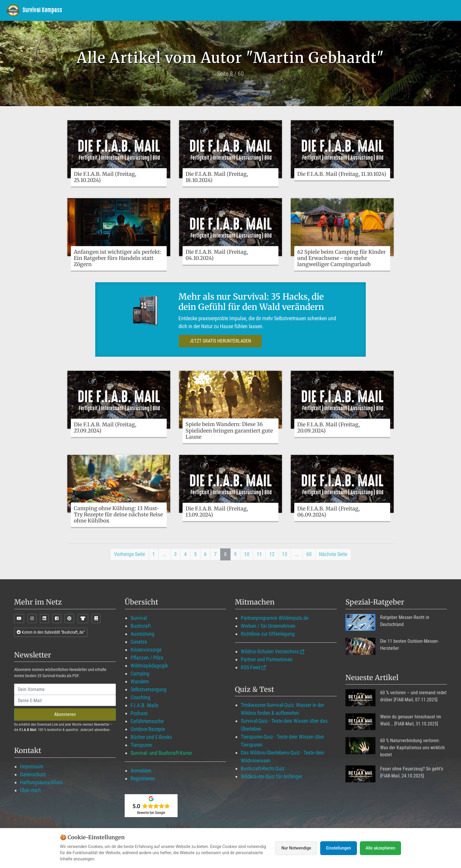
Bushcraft (141, 626)
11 (259, 554)
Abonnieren (65, 714)
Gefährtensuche (147, 721)
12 (272, 554)
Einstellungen (339, 848)
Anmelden (141, 771)
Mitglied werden (295, 10)
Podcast (139, 713)
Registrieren (143, 778)
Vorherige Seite (130, 554)
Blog (332, 10)
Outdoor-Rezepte (148, 729)
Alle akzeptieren (380, 848)
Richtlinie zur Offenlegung (268, 634)
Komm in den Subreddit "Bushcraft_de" (51, 632)
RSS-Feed (250, 667)
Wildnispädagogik (149, 666)
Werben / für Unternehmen (268, 626)
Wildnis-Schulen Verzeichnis (270, 651)
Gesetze (139, 642)
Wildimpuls (252, 10)
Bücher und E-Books (151, 737)
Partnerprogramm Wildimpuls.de (275, 618)
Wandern (140, 681)
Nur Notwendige (296, 848)
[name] (65, 689)
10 (247, 554)
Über (390, 10)
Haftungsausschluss (41, 782)
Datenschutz (33, 774)
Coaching (140, 697)
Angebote (362, 10)
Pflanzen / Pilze (147, 658)
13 (285, 554)
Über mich (30, 790)
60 (309, 554)
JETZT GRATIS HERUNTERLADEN (219, 341)
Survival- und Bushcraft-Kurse (161, 753)
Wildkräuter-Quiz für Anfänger (272, 776)
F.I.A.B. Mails (145, 705)
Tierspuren (141, 745)
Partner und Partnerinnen (267, 659)
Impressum (32, 766)
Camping (140, 673)
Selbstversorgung (148, 689)
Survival (139, 618)
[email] (65, 700)
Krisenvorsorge (146, 650)
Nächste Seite (333, 554)
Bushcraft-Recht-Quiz (263, 768)
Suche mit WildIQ (429, 10)
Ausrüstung (142, 634)
